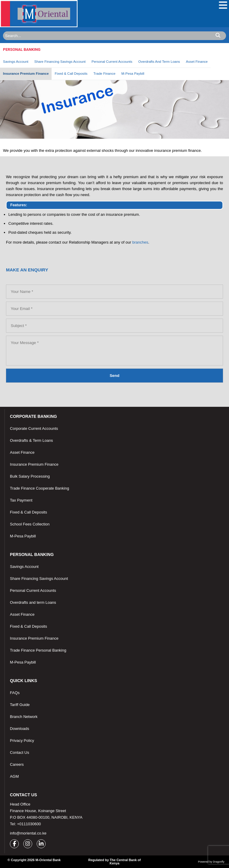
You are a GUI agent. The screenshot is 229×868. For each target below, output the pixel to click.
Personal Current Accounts (112, 62)
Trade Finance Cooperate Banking (39, 488)
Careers (17, 764)
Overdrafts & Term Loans (31, 440)
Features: (19, 205)
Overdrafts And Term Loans (159, 62)
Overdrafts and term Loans (33, 602)
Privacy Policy (22, 741)
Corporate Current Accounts (34, 428)
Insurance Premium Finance (26, 74)
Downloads (19, 729)
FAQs (15, 693)
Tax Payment (21, 500)
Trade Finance (104, 74)
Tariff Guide (20, 705)
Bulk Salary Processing (30, 476)
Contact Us (19, 752)
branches (140, 242)
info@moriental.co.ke (28, 833)
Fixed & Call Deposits (71, 74)
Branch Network (24, 717)
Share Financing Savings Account (60, 62)
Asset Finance (197, 62)
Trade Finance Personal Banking (38, 650)
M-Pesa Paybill (133, 74)
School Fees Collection (30, 524)
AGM (14, 776)
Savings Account (16, 62)
